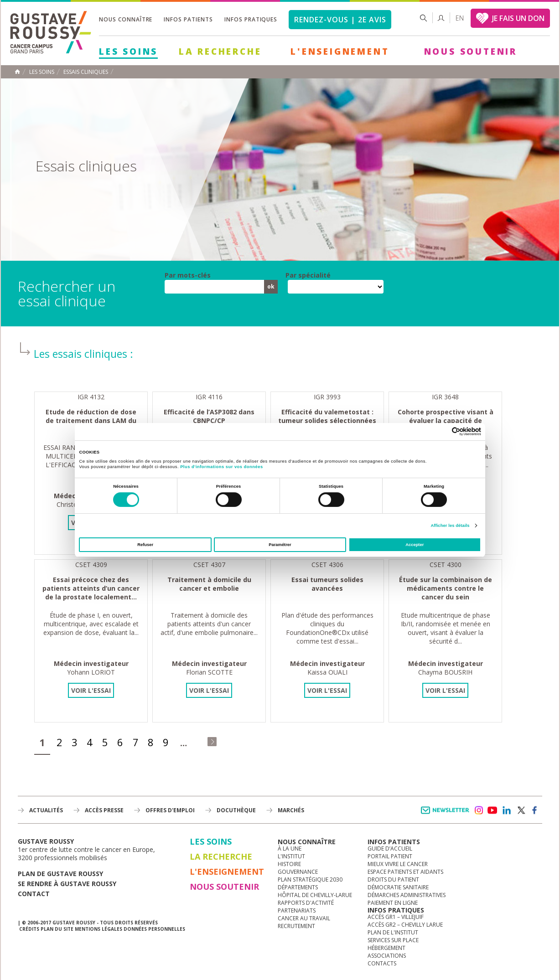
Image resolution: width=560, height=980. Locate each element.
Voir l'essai (91, 690)
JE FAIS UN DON (518, 18)
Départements (298, 887)
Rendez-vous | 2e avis (340, 20)
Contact (34, 894)
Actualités (46, 810)
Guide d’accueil (390, 848)
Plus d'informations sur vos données (221, 467)
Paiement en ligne (393, 903)
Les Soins (128, 52)
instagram (478, 810)
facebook (535, 810)
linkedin (507, 810)
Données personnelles (154, 929)
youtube (493, 810)
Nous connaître (126, 19)
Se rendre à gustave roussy (67, 884)
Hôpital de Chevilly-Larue (315, 895)
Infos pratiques (251, 19)
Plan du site (57, 929)
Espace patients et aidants (405, 872)
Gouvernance (298, 872)
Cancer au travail (304, 918)
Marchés (291, 810)
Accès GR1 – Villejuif (396, 917)
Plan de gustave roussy (60, 874)
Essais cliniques (86, 72)
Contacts (382, 963)
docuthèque (236, 810)
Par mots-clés (188, 275)
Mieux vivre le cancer (398, 864)
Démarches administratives (407, 895)
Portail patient (390, 856)
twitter (521, 810)
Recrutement (296, 926)
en (460, 18)
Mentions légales (99, 929)
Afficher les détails (450, 526)
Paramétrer (280, 545)
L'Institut (291, 856)
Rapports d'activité (306, 903)
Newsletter (447, 815)
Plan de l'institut (393, 932)
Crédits (29, 929)
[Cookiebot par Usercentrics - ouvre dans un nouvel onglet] (441, 431)
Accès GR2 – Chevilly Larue (405, 925)
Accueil (17, 72)
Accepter (415, 545)
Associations (387, 956)
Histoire (289, 864)
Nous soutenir (471, 52)
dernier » (212, 742)
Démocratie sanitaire (398, 887)
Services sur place (393, 940)
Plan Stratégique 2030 (310, 879)
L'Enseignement (340, 52)
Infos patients (188, 19)
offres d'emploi (170, 810)
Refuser (145, 545)
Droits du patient (393, 879)
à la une (290, 848)
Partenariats (297, 910)
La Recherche (220, 52)
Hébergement (386, 948)
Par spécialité (308, 275)
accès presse (104, 810)
